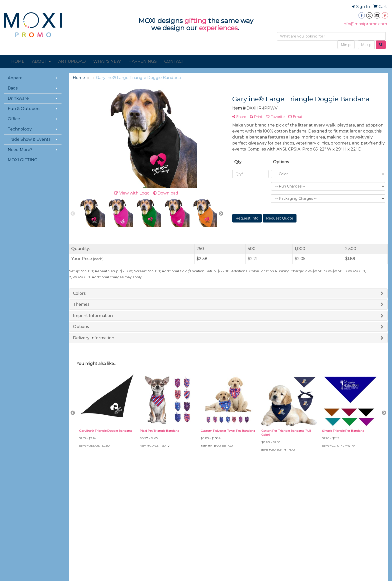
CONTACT (174, 61)
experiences (218, 28)
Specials (11, 520)
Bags (13, 88)
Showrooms (79, 506)
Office (14, 119)
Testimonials (79, 520)
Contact (10, 513)
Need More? (20, 150)
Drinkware (18, 98)
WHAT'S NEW (107, 61)
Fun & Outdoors (24, 109)
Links (73, 527)
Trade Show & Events (29, 139)
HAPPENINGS (143, 61)
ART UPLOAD (72, 61)
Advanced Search (84, 499)
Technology (20, 129)
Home (9, 499)
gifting (195, 21)
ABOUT (41, 61)
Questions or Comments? (29, 536)
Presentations (80, 513)
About (9, 506)
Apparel (16, 78)
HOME (18, 61)
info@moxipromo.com (365, 24)
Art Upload (143, 499)
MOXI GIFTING (23, 160)
